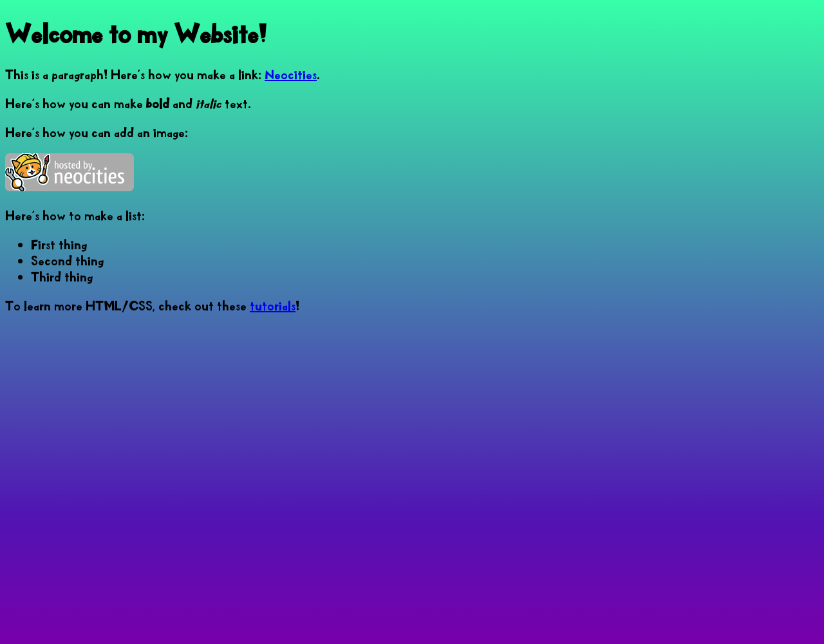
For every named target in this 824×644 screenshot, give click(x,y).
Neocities (291, 74)
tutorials (273, 306)
